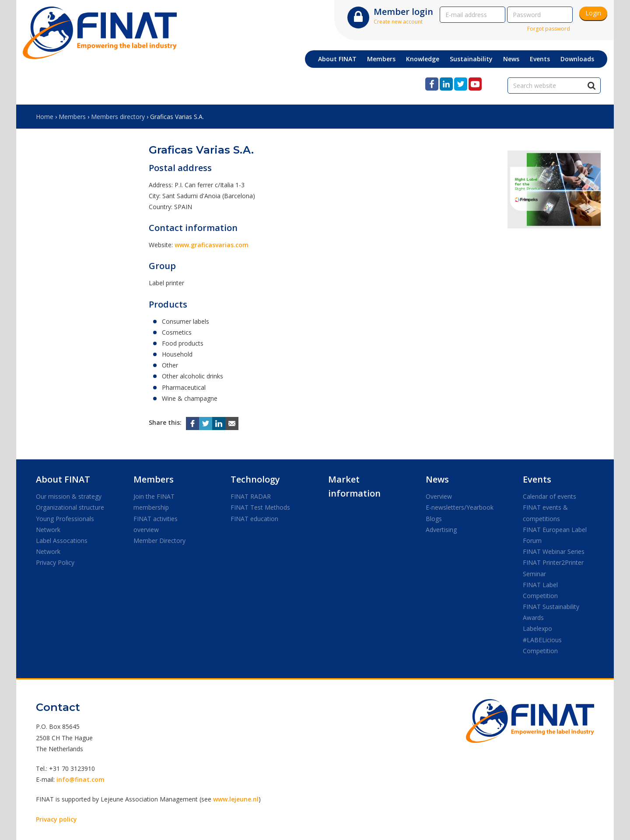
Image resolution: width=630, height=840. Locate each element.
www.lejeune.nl (236, 799)
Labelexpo (537, 628)
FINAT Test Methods (260, 507)
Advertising (441, 530)
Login (593, 13)
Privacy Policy (55, 562)
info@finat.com (80, 779)
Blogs (434, 519)
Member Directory (159, 541)
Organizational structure (70, 507)
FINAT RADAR (251, 496)
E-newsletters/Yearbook (460, 507)
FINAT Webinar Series (554, 551)
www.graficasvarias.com (212, 245)
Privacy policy (56, 819)
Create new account (398, 22)
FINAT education (254, 519)
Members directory (118, 117)
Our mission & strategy (69, 496)
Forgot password (549, 29)
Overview (439, 496)
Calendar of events (549, 496)
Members (72, 117)
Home (45, 117)
